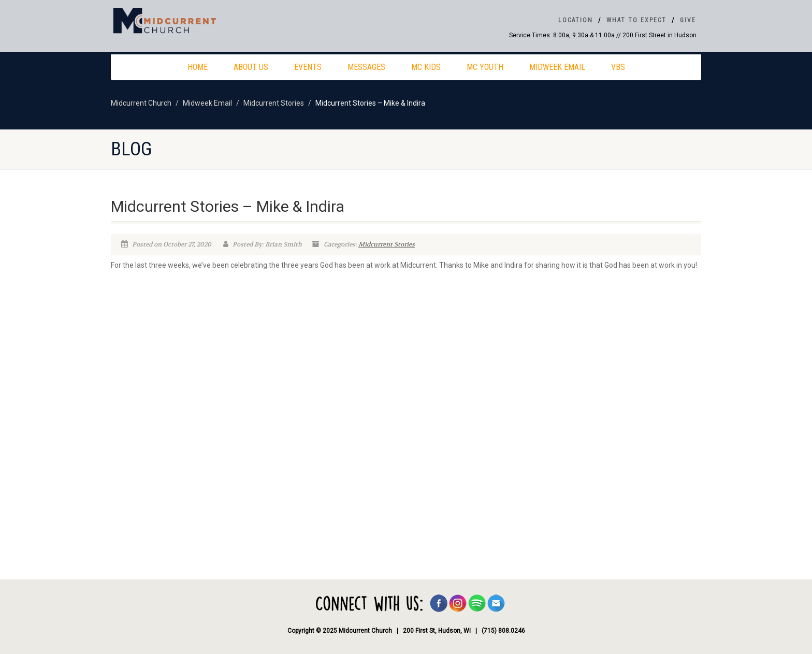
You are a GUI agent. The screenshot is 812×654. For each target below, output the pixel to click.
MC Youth (485, 67)
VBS (618, 67)
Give (688, 20)
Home (198, 67)
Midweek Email (557, 67)
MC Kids (426, 67)
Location (576, 20)
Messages (366, 67)
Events (308, 67)
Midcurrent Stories (387, 244)
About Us (251, 67)
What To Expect (636, 20)
